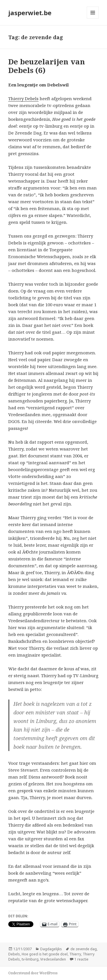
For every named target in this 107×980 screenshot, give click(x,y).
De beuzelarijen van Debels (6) (47, 66)
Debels (14, 954)
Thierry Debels (23, 98)
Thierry (75, 954)
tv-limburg (30, 959)
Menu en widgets (93, 18)
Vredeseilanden (53, 959)
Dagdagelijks (51, 949)
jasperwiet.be (30, 13)
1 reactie (81, 959)
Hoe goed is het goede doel (45, 954)
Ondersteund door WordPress (33, 973)
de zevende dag (84, 949)
